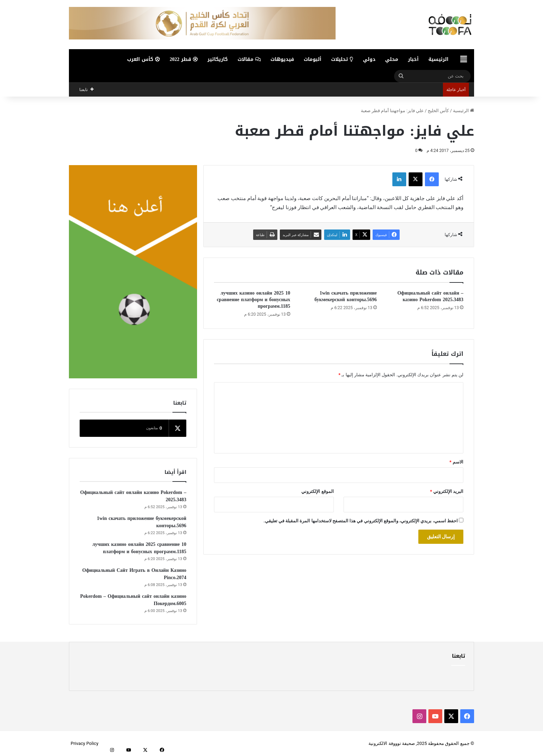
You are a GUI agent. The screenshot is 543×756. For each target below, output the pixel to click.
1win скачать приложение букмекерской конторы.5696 (346, 296)
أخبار (413, 59)
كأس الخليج (438, 111)
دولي (369, 59)
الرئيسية (438, 59)
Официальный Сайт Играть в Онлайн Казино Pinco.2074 (134, 574)
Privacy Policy (84, 743)
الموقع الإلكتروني (317, 491)
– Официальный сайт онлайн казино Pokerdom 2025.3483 (430, 296)
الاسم (456, 462)
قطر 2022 (184, 59)
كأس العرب (144, 59)
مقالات (249, 59)
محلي (392, 59)
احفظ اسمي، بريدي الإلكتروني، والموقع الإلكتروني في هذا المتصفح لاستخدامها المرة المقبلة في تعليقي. (361, 521)
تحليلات (342, 59)
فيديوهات (282, 59)
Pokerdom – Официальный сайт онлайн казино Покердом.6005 (133, 600)
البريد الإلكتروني (447, 491)
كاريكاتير (218, 59)
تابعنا (459, 656)
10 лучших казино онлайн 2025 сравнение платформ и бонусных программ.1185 (253, 300)
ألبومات (313, 59)
